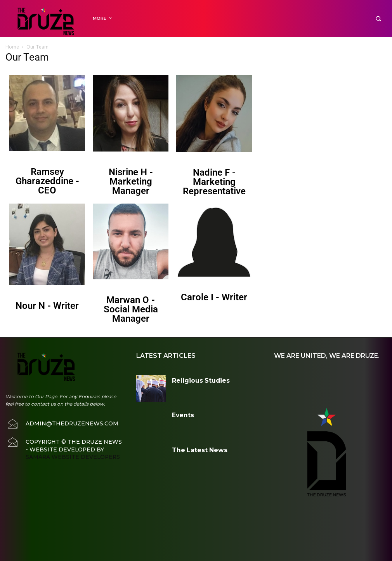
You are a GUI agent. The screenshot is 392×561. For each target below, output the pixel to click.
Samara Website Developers (65, 448)
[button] (378, 18)
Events (179, 414)
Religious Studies (191, 379)
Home (12, 47)
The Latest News (190, 449)
